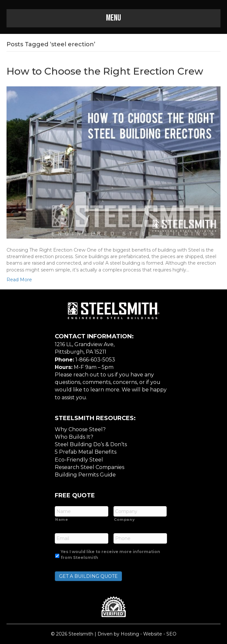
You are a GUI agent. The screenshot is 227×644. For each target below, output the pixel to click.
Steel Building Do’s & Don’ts (91, 444)
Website (153, 634)
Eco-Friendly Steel (79, 460)
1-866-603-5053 (95, 360)
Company (124, 520)
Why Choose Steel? (80, 429)
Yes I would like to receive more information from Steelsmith (110, 555)
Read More (19, 280)
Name (62, 520)
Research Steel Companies (90, 467)
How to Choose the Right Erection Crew (105, 71)
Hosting (130, 634)
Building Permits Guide (85, 475)
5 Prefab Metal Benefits (86, 452)
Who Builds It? (74, 437)
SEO (171, 634)
